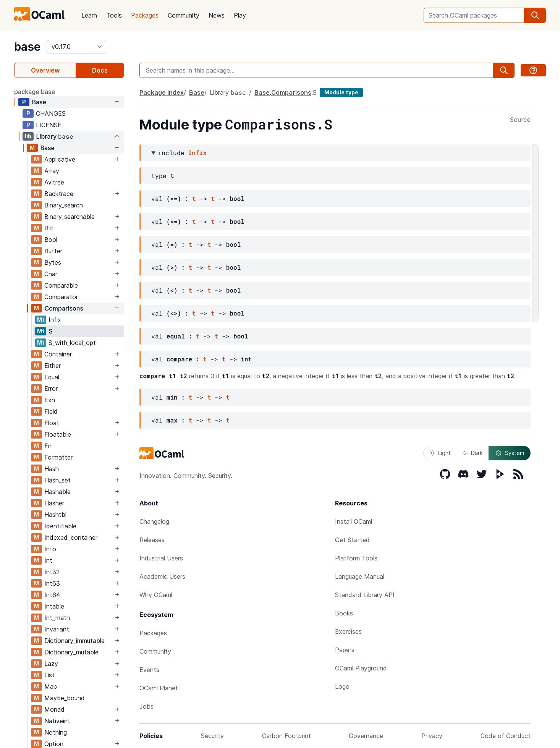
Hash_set (57, 480)
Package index (162, 92)
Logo (342, 686)
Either (53, 366)
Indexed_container (71, 538)
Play (240, 15)
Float (52, 423)
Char (51, 274)
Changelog (154, 521)
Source (520, 120)
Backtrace (59, 194)
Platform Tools (356, 558)
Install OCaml (354, 521)
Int (48, 560)
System (510, 453)
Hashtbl (55, 515)
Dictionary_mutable (71, 652)
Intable (54, 606)
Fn (48, 446)
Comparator (61, 297)
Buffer (53, 251)
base (27, 47)
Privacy (432, 736)
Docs (100, 70)
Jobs (146, 706)
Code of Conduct (506, 736)
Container (58, 354)
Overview (45, 70)
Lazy (51, 664)
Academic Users (162, 576)
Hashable (57, 492)
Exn (50, 400)
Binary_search (64, 205)
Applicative (60, 159)
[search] (535, 15)
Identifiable (60, 526)
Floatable (58, 434)
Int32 (52, 572)
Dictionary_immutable (74, 641)
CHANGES (51, 113)
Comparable (61, 285)
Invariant (57, 629)
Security (212, 736)
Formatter (58, 457)
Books (344, 613)
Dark (473, 453)
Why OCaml (156, 595)
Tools (114, 15)
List (49, 675)
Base (39, 102)
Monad (54, 709)
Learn (89, 15)
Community (184, 15)
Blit (49, 228)
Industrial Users (161, 558)
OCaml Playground (361, 668)
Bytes (53, 262)
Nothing (56, 732)
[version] (76, 47)
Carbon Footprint (286, 736)
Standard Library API (365, 595)
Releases (152, 540)
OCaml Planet (159, 688)
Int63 (52, 583)
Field (51, 411)
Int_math (57, 618)
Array (52, 171)
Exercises (348, 631)
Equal (52, 377)
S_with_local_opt (72, 343)
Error (51, 389)
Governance (366, 736)
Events (149, 670)
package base (35, 92)
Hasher (54, 503)
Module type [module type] (341, 92)
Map (51, 686)
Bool (51, 240)
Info (50, 549)
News (217, 15)
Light (440, 453)
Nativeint (57, 721)
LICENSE (49, 125)
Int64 (52, 595)
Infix (55, 320)
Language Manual (360, 576)
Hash (52, 469)
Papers (345, 650)
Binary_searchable (70, 217)
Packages (145, 15)
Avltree (54, 182)
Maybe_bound (65, 698)
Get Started (352, 540)
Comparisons (64, 308)
